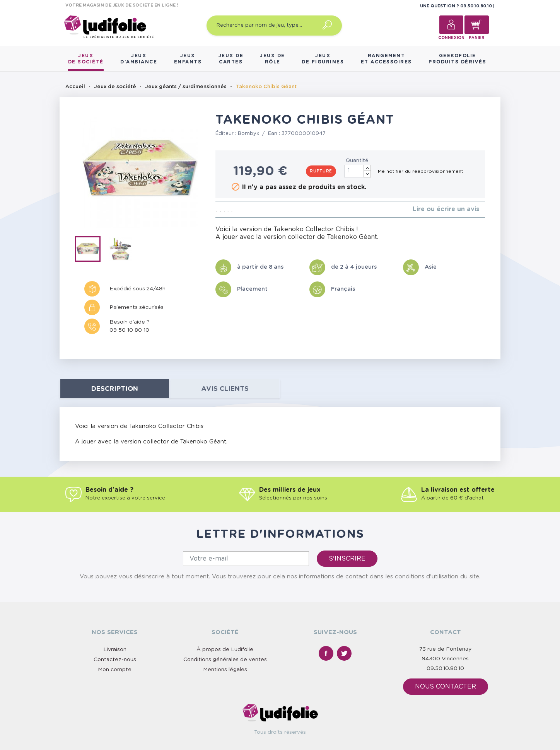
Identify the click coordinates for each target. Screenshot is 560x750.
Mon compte (115, 670)
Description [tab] (115, 389)
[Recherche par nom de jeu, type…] (274, 26)
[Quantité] (358, 171)
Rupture (321, 171)
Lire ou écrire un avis (446, 209)
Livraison (115, 649)
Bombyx (248, 134)
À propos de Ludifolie (225, 649)
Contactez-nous (115, 660)
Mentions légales (225, 670)
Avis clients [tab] (225, 389)
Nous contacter (446, 687)
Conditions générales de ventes (225, 660)
